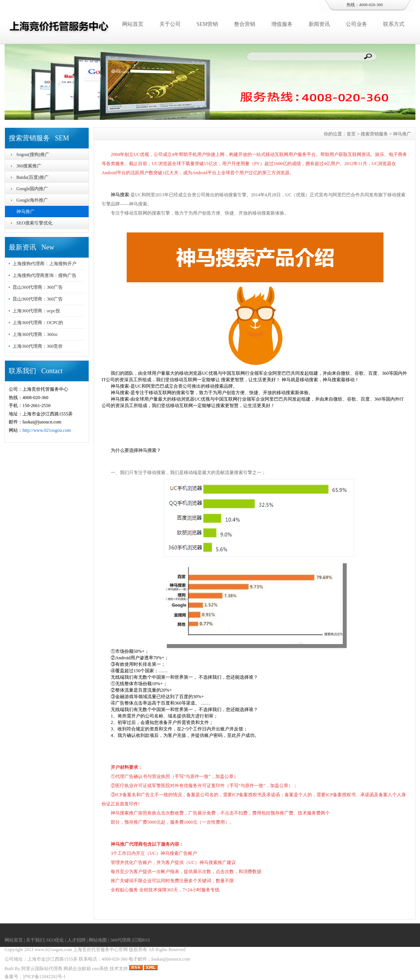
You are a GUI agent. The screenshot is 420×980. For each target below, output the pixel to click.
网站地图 (98, 940)
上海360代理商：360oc (35, 334)
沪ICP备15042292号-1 (44, 977)
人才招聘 (76, 940)
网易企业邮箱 (77, 969)
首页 (351, 134)
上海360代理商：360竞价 (38, 346)
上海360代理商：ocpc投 (36, 311)
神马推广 (25, 212)
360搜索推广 (29, 166)
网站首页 (133, 24)
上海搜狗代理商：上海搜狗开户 (45, 264)
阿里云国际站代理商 (42, 969)
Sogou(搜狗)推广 (33, 154)
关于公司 (170, 24)
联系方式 (394, 24)
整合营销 (245, 24)
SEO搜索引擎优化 (34, 223)
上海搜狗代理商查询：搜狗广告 (45, 275)
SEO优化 (55, 940)
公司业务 (356, 24)
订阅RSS (141, 940)
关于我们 (35, 940)
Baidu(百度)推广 (33, 177)
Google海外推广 (32, 200)
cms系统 (100, 969)
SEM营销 (208, 24)
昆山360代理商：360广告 (38, 287)
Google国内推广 (32, 189)
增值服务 (282, 24)
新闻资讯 (319, 24)
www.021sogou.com (53, 950)
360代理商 (121, 940)
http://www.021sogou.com (47, 430)
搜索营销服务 (374, 134)
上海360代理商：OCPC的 (38, 323)
